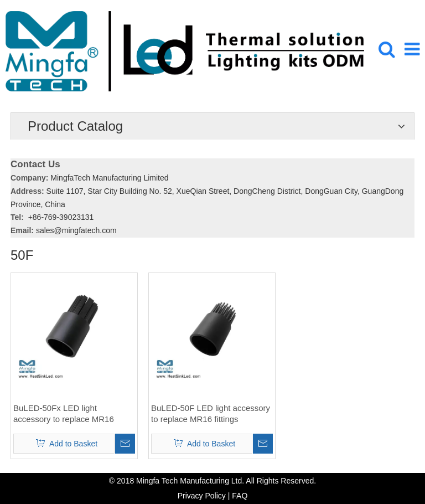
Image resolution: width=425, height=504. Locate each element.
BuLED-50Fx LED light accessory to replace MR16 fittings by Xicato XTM (64, 414)
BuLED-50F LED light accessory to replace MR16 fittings (211, 413)
